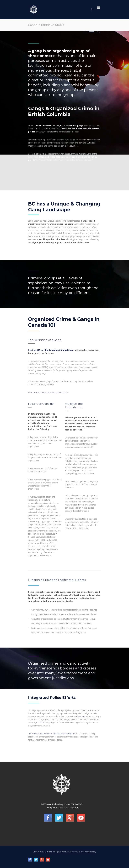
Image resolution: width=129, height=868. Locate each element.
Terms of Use (75, 852)
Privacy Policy (90, 852)
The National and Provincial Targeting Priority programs (52, 734)
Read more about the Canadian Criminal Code (48, 392)
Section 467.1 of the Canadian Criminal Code (51, 350)
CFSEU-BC (81, 716)
